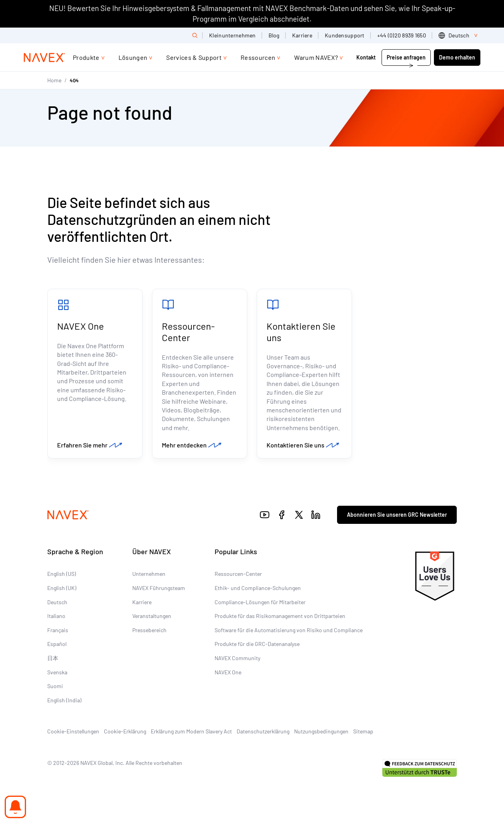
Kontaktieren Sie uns (301, 332)
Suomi (55, 686)
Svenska (57, 672)
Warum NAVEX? (316, 57)
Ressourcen (258, 57)
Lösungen (133, 57)
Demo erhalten (457, 57)
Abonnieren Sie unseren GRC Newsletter (397, 515)
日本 (53, 658)
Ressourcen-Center (188, 332)
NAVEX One (81, 326)
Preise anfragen (406, 57)
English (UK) (62, 588)
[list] (460, 35)
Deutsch (57, 602)
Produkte (86, 57)
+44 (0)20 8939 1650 (402, 35)
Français (58, 630)
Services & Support (194, 57)
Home (54, 80)
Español (57, 644)
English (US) (62, 574)
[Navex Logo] (44, 58)
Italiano (56, 616)
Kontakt (367, 57)
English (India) (64, 700)
